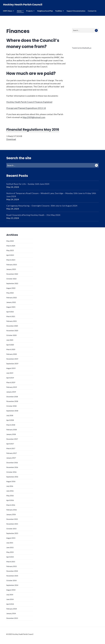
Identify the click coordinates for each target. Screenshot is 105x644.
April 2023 (10, 255)
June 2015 (10, 547)
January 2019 (11, 392)
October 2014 (11, 580)
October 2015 (11, 529)
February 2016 (12, 510)
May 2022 (10, 293)
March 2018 (11, 425)
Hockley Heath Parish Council (23, 5)
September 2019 (12, 364)
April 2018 (10, 420)
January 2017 (11, 458)
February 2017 (12, 453)
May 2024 (10, 241)
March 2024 (11, 246)
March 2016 (11, 505)
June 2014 (10, 599)
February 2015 (12, 566)
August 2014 (11, 590)
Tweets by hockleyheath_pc (82, 48)
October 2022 (11, 279)
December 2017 (12, 439)
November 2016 (12, 467)
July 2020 (10, 340)
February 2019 (12, 387)
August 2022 (11, 288)
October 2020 (11, 335)
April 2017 (10, 444)
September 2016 (12, 477)
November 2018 (12, 401)
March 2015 (11, 562)
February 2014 (12, 609)
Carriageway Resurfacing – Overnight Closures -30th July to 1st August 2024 (42, 206)
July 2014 (10, 595)
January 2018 (11, 434)
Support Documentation (76, 11)
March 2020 (11, 349)
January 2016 (11, 514)
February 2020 (12, 354)
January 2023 (11, 269)
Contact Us (92, 11)
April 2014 (10, 604)
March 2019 (11, 382)
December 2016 (12, 463)
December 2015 (12, 519)
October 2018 (11, 406)
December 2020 (12, 326)
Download (11, 139)
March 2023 (11, 260)
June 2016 (10, 491)
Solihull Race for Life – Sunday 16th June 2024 (28, 184)
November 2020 (12, 331)
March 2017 (11, 448)
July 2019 (10, 373)
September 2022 (12, 283)
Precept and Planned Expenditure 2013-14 (26, 108)
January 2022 (11, 302)
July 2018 (10, 415)
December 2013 (12, 618)
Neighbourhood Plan (45, 11)
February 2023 (12, 264)
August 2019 (11, 368)
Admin (19, 11)
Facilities (59, 11)
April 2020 (10, 345)
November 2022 (12, 274)
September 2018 (12, 411)
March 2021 (11, 316)
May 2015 (10, 552)
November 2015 (12, 524)
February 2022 (12, 298)
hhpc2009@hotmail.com (34, 117)
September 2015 (12, 533)
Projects (29, 11)
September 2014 (12, 585)
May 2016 (10, 496)
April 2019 (10, 378)
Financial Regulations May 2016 (33, 130)
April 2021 (10, 312)
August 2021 (11, 307)
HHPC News (8, 11)
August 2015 (11, 538)
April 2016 (10, 500)
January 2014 (11, 613)
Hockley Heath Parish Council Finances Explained (29, 102)
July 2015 (10, 543)
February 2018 (12, 430)
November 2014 (12, 576)
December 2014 (12, 571)
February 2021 (12, 321)
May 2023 (10, 250)
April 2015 (10, 557)
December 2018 (12, 397)
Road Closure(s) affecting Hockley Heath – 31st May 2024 (33, 215)
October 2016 (11, 472)
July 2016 (10, 486)
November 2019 (12, 359)
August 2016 (11, 481)
